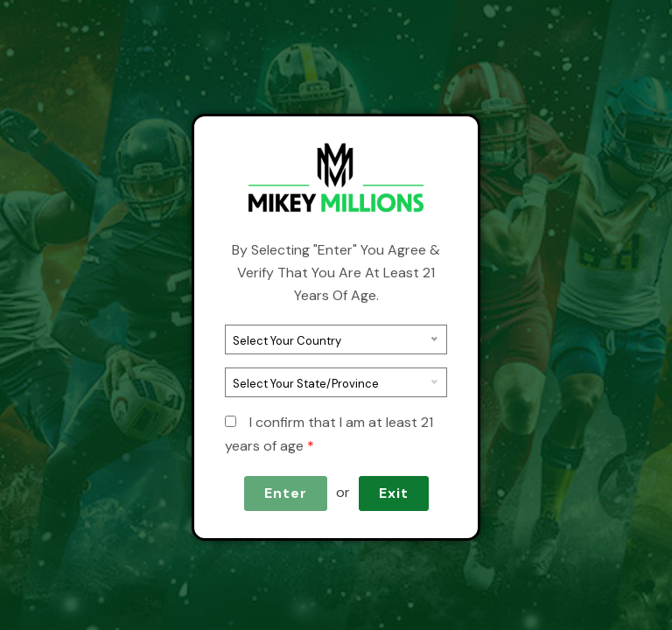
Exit (394, 493)
